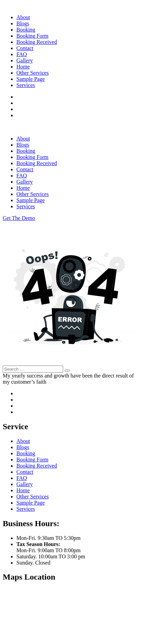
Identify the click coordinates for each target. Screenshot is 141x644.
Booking (26, 30)
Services (26, 85)
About (23, 17)
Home (23, 67)
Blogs (23, 23)
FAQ (22, 54)
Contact (25, 48)
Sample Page (31, 79)
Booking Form (32, 36)
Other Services (33, 73)
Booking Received (37, 42)
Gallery (25, 60)
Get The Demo (19, 218)
